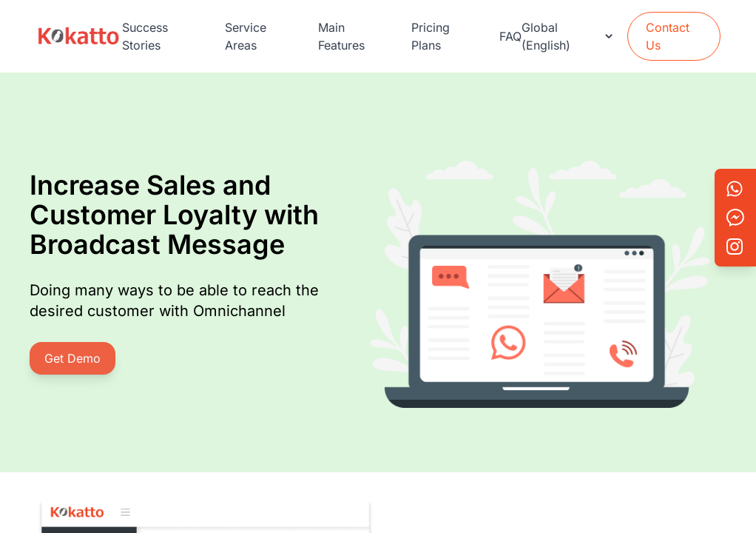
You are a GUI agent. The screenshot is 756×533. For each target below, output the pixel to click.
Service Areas (246, 36)
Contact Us (668, 36)
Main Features (341, 36)
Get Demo (72, 358)
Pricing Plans (431, 36)
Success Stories (145, 36)
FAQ (510, 36)
